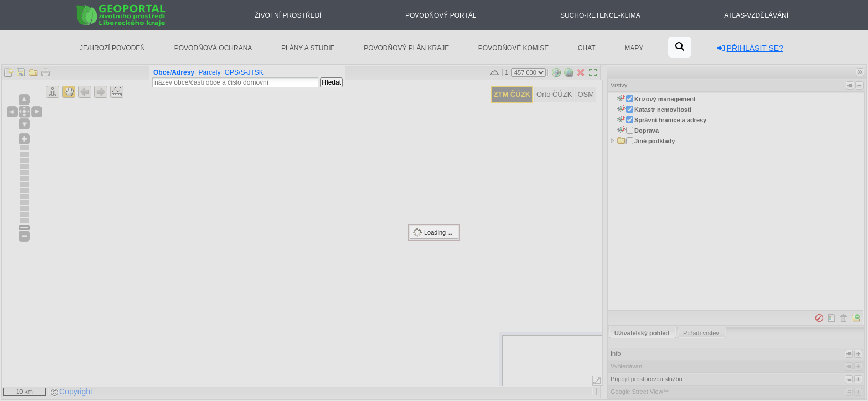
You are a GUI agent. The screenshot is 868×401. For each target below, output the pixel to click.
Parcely (209, 72)
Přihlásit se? (750, 48)
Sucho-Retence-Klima (600, 15)
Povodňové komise (513, 48)
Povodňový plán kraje (406, 48)
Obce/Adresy (174, 72)
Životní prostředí (288, 15)
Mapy (634, 48)
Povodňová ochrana (213, 48)
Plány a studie (308, 48)
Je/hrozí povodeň (112, 48)
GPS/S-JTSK (244, 72)
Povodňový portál (441, 15)
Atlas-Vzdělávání (756, 15)
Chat (587, 48)
